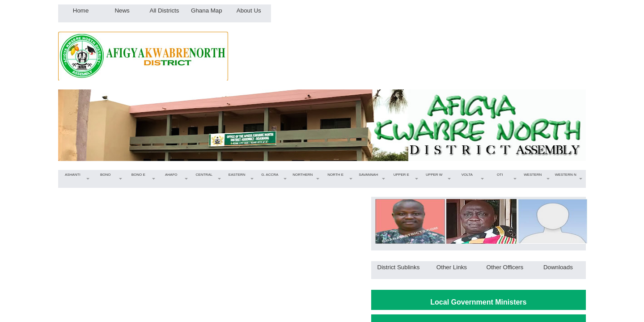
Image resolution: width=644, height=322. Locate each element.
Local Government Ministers (478, 302)
